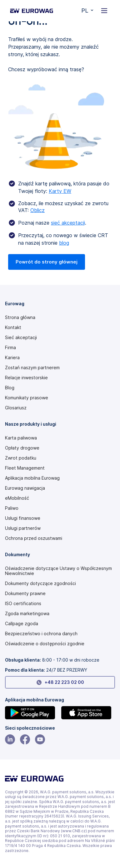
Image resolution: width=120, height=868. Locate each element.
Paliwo (12, 508)
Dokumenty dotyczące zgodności (40, 583)
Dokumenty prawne (25, 594)
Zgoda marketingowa (27, 614)
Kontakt (13, 327)
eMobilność (17, 498)
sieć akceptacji (68, 223)
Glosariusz (16, 408)
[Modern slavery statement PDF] (60, 571)
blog (64, 243)
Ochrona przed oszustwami (34, 538)
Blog (10, 388)
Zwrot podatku (21, 458)
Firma (10, 348)
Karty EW (60, 191)
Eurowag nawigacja (25, 488)
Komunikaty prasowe (27, 398)
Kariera (12, 358)
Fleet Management (25, 468)
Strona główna (20, 317)
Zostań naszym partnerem (32, 368)
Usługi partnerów (23, 528)
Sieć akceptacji (21, 338)
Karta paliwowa (21, 438)
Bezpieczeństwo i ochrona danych (41, 634)
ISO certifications (23, 604)
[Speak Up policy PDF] (60, 624)
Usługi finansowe (23, 518)
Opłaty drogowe (22, 448)
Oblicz (37, 210)
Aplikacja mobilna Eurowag (32, 478)
